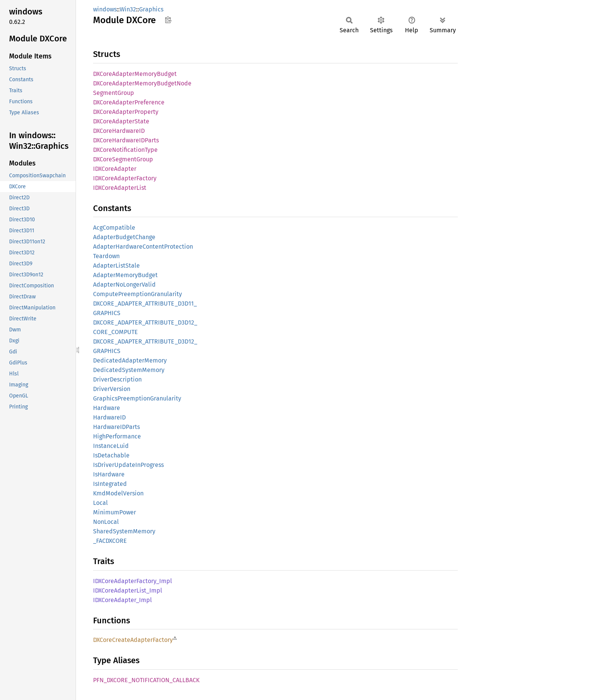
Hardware (107, 408)
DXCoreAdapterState (121, 121)
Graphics (151, 9)
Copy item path (168, 20)
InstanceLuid (111, 446)
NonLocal (106, 522)
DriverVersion (112, 389)
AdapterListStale (116, 266)
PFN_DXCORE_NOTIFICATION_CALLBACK (146, 680)
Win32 (128, 9)
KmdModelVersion (118, 493)
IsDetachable (111, 455)
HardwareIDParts (116, 427)
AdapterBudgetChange (124, 237)
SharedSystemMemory (124, 531)
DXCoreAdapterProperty (126, 112)
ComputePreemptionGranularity (138, 294)
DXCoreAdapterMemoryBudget (135, 74)
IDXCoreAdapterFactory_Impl (133, 581)
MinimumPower (115, 512)
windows (105, 9)
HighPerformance (117, 436)
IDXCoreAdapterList (120, 188)
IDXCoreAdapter (115, 169)
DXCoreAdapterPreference (129, 102)
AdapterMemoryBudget (125, 275)
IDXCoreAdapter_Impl (123, 600)
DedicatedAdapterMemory (130, 360)
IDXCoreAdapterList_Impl (128, 590)
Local (100, 503)
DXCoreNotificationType (125, 150)
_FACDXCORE (110, 541)
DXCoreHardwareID (119, 131)
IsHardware (109, 474)
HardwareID (109, 417)
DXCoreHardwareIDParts (126, 140)
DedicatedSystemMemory (129, 370)
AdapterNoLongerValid (124, 285)
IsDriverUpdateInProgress (128, 465)
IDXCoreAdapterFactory (125, 178)
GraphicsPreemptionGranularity (137, 398)
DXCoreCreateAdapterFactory (133, 640)
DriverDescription (117, 379)
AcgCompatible (114, 228)
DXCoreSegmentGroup (123, 159)
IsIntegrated (110, 484)
